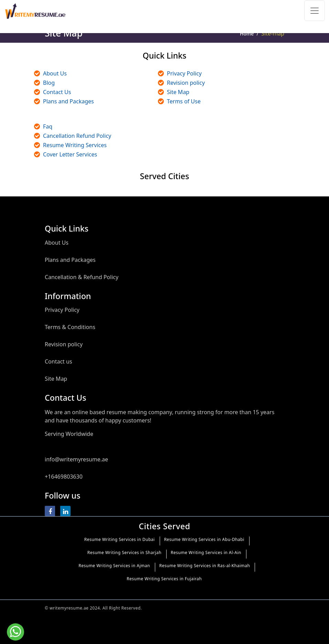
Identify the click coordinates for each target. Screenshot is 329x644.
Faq (48, 126)
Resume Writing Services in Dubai (120, 539)
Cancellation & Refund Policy (82, 277)
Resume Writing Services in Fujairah (164, 579)
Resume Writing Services (75, 145)
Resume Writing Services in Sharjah (124, 553)
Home (247, 34)
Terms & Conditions (70, 327)
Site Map (178, 92)
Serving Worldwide (69, 434)
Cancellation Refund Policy (77, 136)
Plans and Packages (68, 101)
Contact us (59, 361)
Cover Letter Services (70, 154)
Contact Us (57, 92)
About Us (55, 73)
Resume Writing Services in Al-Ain (206, 553)
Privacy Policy (184, 73)
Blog (49, 83)
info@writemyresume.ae (76, 459)
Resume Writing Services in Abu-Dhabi (204, 539)
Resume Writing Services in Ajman (114, 566)
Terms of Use (184, 101)
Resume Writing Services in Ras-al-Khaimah (205, 566)
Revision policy (186, 83)
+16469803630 (64, 477)
